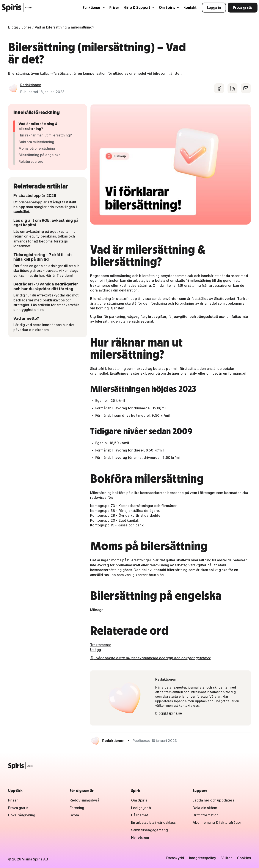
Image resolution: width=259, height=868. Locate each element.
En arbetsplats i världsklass (153, 822)
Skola (74, 815)
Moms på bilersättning (37, 148)
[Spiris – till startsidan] (129, 766)
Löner (26, 27)
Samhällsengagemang (149, 830)
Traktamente (101, 645)
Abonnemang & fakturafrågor (217, 822)
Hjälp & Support (139, 7)
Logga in (214, 7)
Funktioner (94, 7)
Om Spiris (169, 7)
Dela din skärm (205, 808)
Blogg (13, 27)
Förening (77, 808)
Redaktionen (31, 85)
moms (116, 560)
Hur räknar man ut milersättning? (45, 135)
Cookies (244, 858)
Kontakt (190, 7)
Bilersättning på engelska (39, 155)
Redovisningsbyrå (85, 800)
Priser (114, 7)
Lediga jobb (141, 808)
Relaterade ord (31, 162)
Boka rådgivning (22, 815)
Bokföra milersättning (36, 142)
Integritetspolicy (203, 858)
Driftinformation (206, 815)
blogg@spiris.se (169, 713)
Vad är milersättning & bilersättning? (38, 126)
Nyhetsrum (140, 837)
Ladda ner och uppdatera (213, 800)
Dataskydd (175, 858)
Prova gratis (243, 7)
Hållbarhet (140, 815)
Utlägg (96, 650)
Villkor (227, 858)
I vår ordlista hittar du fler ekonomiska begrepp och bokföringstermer (150, 658)
